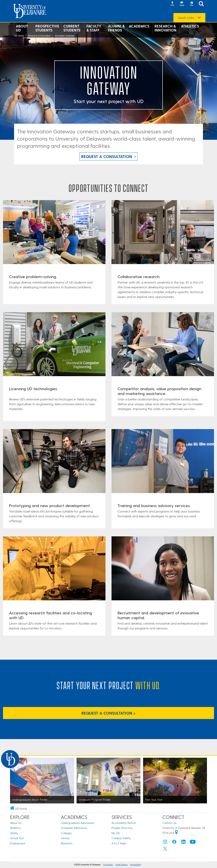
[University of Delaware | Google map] (176, 833)
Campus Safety (121, 838)
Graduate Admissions (74, 828)
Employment (18, 843)
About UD (22, 28)
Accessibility (136, 865)
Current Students (72, 28)
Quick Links (186, 18)
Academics (139, 26)
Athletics (190, 26)
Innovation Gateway (65, 36)
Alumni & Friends (116, 28)
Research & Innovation (165, 28)
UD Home (19, 36)
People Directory (122, 828)
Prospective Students (47, 28)
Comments (108, 865)
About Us (16, 823)
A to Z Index (119, 843)
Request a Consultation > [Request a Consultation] (108, 713)
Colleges (66, 833)
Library (65, 838)
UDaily (14, 833)
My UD (116, 833)
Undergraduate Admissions (77, 823)
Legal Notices (121, 865)
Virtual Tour (17, 838)
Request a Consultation (107, 156)
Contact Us (169, 823)
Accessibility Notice (124, 823)
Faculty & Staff (94, 28)
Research (67, 843)
